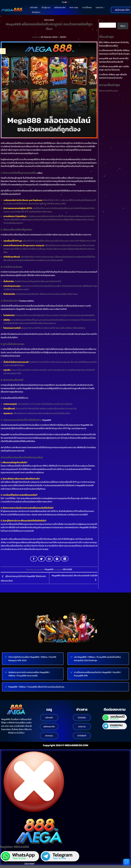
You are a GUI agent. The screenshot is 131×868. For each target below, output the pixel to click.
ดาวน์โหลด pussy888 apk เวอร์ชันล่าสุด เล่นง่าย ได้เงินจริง (114, 68)
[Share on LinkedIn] (65, 559)
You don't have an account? (17, 863)
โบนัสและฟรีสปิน (27, 301)
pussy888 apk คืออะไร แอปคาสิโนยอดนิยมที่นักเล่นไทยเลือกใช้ (114, 60)
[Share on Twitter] (42, 559)
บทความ (100, 7)
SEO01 (63, 37)
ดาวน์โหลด (87, 7)
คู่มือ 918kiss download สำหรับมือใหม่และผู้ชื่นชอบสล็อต (114, 44)
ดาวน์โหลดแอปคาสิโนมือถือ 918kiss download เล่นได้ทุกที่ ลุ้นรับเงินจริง (114, 52)
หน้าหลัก (34, 7)
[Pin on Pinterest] (57, 559)
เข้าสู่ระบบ (46, 7)
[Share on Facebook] (34, 559)
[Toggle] (6, 657)
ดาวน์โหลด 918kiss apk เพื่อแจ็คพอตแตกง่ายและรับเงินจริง (113, 76)
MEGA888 (67, 569)
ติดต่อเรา (36, 12)
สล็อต (40, 173)
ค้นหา (101, 20)
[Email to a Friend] (49, 559)
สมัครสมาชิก (60, 7)
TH (66, 2)
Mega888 (49, 20)
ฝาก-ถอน (74, 7)
